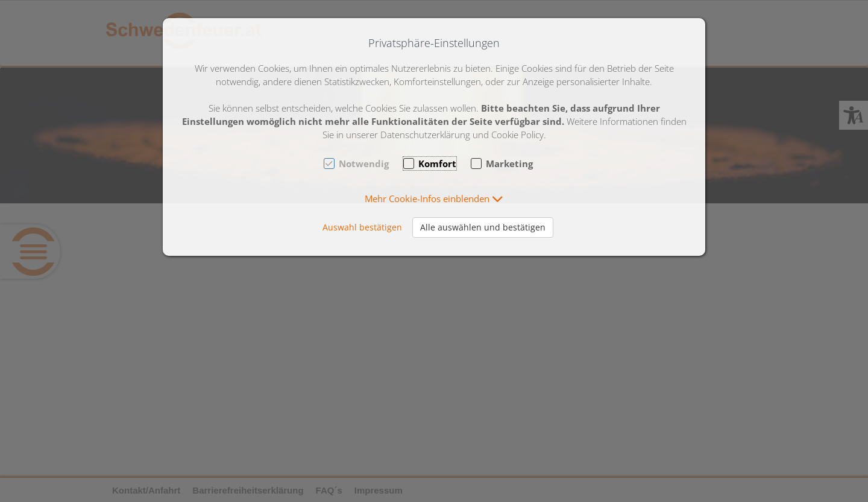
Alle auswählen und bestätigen (483, 227)
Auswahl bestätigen (362, 227)
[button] (434, 199)
